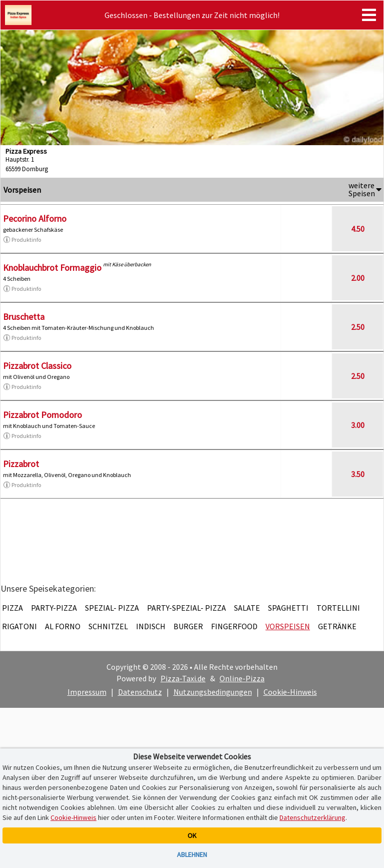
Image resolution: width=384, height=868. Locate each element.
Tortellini (338, 608)
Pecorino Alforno (35, 219)
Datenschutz (140, 692)
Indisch (151, 626)
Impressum (87, 692)
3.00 (358, 425)
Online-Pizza (242, 678)
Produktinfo (22, 240)
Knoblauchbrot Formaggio (52, 268)
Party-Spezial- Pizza (186, 608)
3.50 (358, 474)
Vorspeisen (288, 626)
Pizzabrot (21, 464)
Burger (188, 626)
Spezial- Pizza (112, 608)
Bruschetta (24, 317)
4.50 (358, 229)
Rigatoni (19, 626)
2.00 (358, 278)
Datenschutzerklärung (312, 817)
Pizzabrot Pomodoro (42, 415)
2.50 (358, 327)
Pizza (12, 608)
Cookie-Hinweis (290, 692)
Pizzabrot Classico (37, 366)
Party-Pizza (54, 608)
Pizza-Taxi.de (183, 678)
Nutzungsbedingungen (213, 692)
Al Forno (63, 626)
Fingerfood (234, 626)
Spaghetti (288, 608)
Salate (247, 608)
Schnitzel (108, 626)
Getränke (337, 626)
